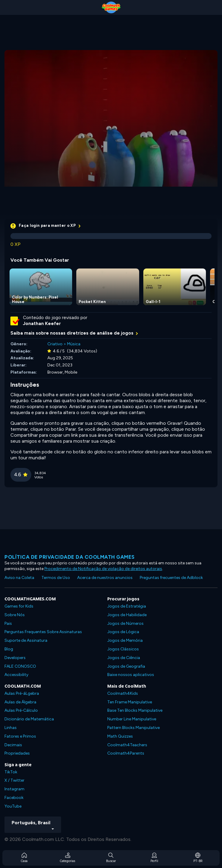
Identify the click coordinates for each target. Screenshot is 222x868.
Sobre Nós (15, 615)
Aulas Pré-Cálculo (21, 710)
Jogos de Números (125, 623)
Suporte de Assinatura (26, 640)
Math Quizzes (120, 736)
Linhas (11, 728)
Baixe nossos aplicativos (131, 675)
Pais (8, 623)
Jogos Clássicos (123, 649)
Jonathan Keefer (42, 324)
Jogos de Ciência (124, 658)
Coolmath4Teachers (127, 745)
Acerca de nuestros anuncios (105, 578)
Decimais (13, 745)
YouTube (13, 806)
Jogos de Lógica (123, 632)
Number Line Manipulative (132, 719)
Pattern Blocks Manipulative (133, 728)
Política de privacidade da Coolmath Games (70, 557)
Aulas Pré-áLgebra (22, 693)
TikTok (11, 772)
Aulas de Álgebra (20, 702)
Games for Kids (19, 606)
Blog (9, 649)
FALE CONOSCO (20, 666)
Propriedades (17, 753)
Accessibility (16, 675)
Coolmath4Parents (126, 753)
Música (74, 344)
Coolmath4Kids (123, 693)
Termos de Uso (56, 578)
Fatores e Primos (20, 736)
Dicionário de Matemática (29, 719)
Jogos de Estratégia (127, 606)
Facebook (14, 798)
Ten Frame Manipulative (130, 702)
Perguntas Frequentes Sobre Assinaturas (43, 632)
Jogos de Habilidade (127, 615)
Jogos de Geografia (126, 666)
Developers (15, 658)
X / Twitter (14, 780)
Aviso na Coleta (19, 578)
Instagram (14, 789)
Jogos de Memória (125, 640)
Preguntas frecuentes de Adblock (171, 578)
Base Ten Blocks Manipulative (135, 710)
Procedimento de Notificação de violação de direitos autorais (103, 569)
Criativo (55, 344)
